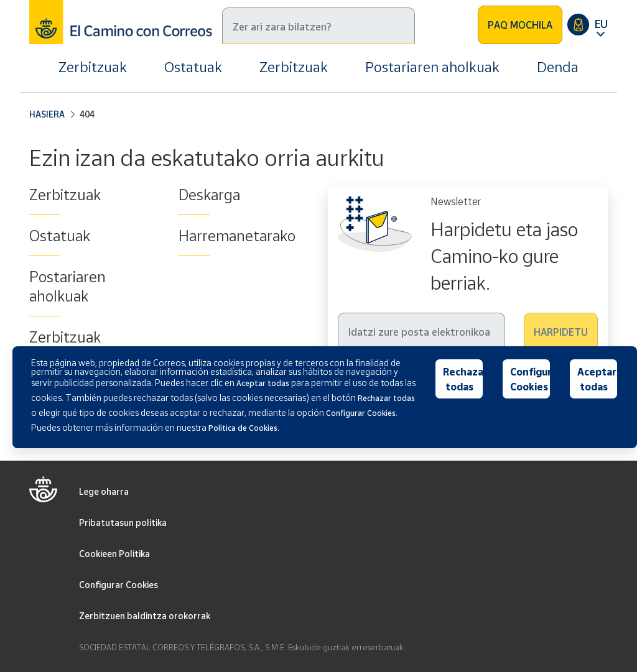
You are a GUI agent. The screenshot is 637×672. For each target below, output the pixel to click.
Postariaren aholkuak (432, 67)
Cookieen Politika (114, 554)
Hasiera (47, 114)
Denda (558, 67)
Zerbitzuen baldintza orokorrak (145, 616)
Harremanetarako (237, 236)
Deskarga (209, 195)
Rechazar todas (463, 379)
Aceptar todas (597, 379)
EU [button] (601, 24)
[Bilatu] (318, 26)
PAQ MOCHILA (520, 25)
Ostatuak (193, 67)
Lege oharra (104, 491)
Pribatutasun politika (123, 522)
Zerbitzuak (93, 67)
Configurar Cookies (119, 585)
